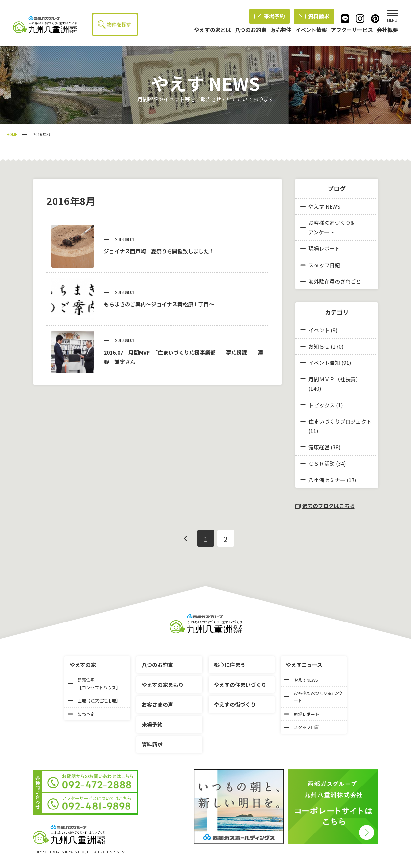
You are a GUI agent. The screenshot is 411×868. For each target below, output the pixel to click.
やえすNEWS (301, 680)
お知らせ (319, 346)
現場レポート (320, 248)
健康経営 (319, 447)
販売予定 (81, 714)
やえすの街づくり (235, 704)
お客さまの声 (157, 704)
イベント (319, 330)
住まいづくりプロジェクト (340, 421)
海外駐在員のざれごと (331, 281)
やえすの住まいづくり (240, 685)
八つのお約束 (157, 665)
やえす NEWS (320, 206)
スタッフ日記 (320, 265)
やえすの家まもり (163, 685)
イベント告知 (324, 363)
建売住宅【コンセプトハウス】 (94, 684)
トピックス (322, 405)
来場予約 (270, 16)
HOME (12, 134)
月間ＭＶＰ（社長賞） (335, 379)
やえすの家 (83, 665)
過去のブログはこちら (325, 506)
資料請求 (314, 16)
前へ (186, 538)
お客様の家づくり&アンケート (327, 227)
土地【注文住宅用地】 (94, 701)
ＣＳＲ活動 (322, 463)
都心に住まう (230, 665)
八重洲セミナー (327, 480)
